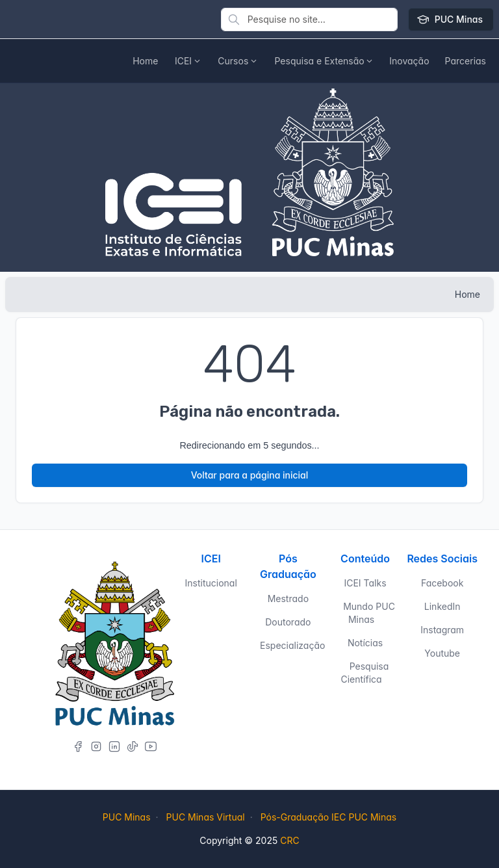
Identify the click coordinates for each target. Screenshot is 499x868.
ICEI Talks (365, 583)
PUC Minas (451, 20)
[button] (409, 61)
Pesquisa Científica (365, 673)
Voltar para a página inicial (250, 475)
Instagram (442, 630)
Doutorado (288, 622)
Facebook (442, 583)
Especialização (292, 645)
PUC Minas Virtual (206, 817)
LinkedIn (442, 606)
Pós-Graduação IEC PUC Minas (329, 817)
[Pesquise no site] (309, 20)
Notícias (365, 643)
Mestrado (288, 598)
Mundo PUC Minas (369, 613)
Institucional (211, 583)
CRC (289, 840)
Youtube (442, 653)
